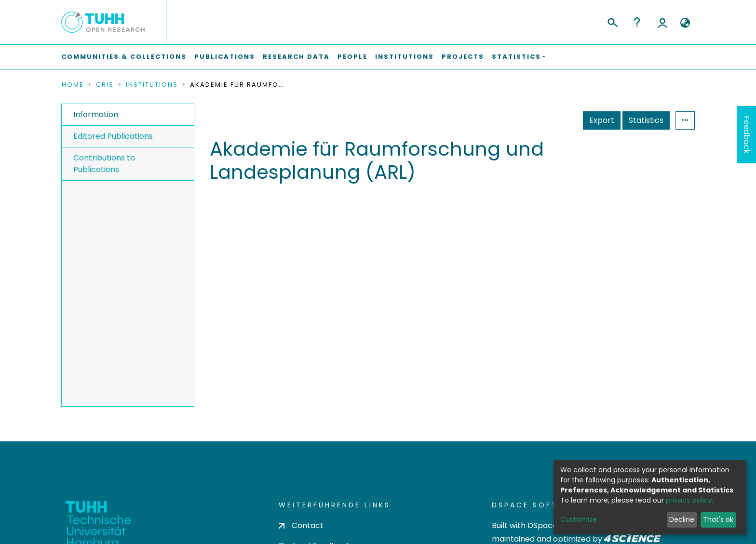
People (352, 57)
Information (96, 114)
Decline (682, 519)
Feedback (747, 135)
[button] (685, 23)
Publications (225, 57)
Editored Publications (113, 136)
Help (637, 22)
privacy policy (689, 500)
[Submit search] (612, 21)
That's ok (718, 519)
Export (602, 120)
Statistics (646, 120)
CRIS (105, 85)
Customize (579, 519)
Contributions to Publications (104, 164)
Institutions (405, 57)
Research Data (296, 57)
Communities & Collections (124, 57)
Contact (301, 525)
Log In (662, 22)
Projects (463, 57)
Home (73, 85)
